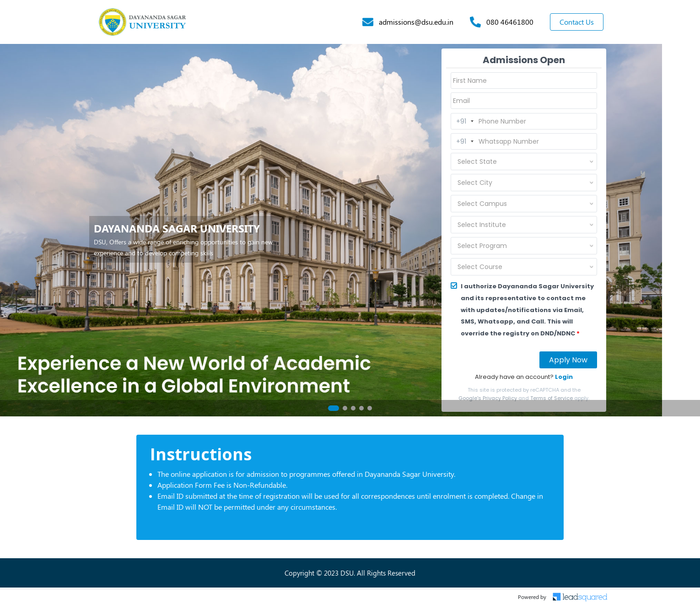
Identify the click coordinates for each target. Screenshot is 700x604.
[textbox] (513, 162)
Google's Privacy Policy (488, 398)
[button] (334, 408)
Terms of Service (552, 398)
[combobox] (524, 162)
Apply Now (568, 360)
